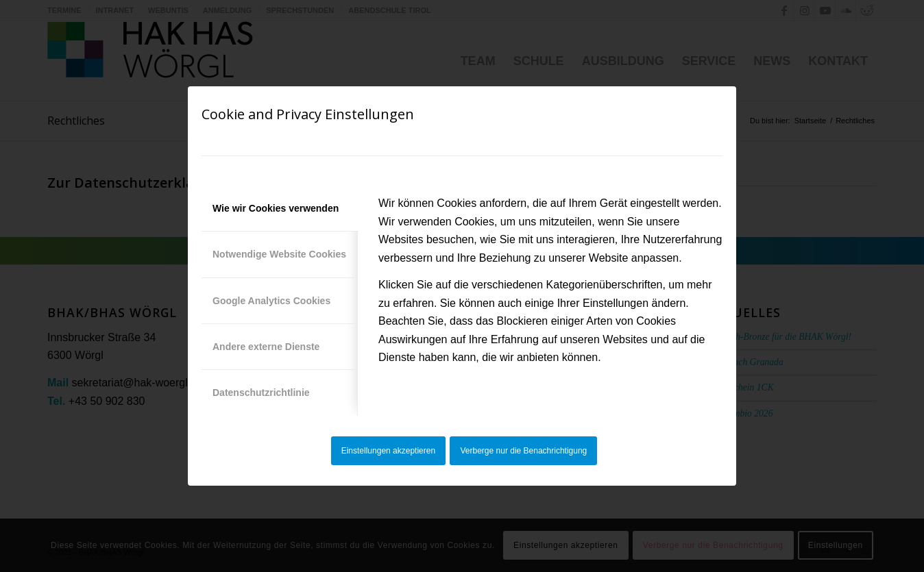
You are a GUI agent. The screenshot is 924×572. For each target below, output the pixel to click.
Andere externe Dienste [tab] (266, 347)
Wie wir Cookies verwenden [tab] (276, 208)
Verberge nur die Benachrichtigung (524, 451)
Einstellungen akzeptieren (388, 451)
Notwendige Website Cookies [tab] (279, 254)
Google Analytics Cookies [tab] (271, 301)
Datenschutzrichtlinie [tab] (261, 393)
